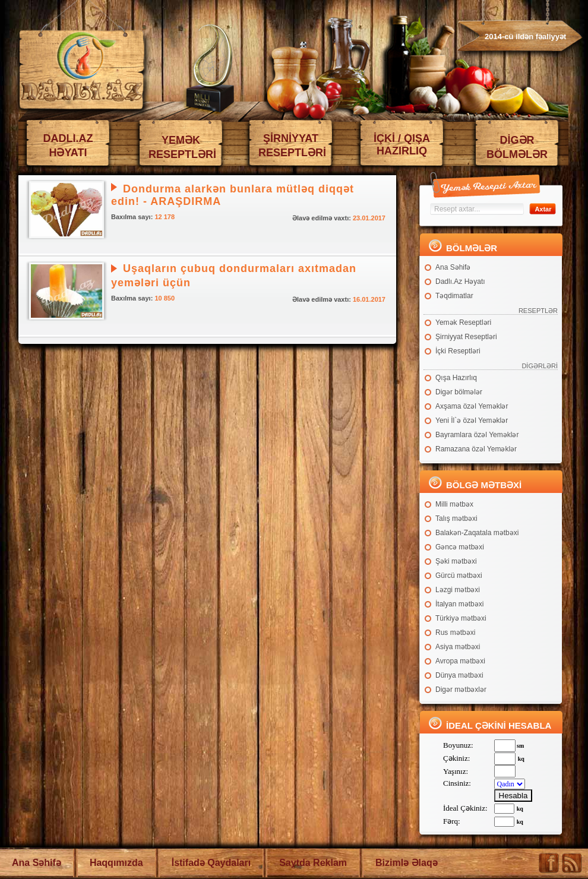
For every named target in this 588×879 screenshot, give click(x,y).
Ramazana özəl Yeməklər (476, 449)
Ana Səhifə (453, 267)
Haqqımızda (116, 863)
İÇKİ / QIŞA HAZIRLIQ (402, 145)
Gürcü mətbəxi (459, 576)
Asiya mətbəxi (458, 647)
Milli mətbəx (454, 504)
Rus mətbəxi (455, 633)
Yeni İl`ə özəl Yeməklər (472, 420)
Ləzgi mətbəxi (458, 590)
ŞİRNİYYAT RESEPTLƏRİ (292, 146)
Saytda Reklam (313, 863)
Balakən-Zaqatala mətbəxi (477, 533)
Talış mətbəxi (456, 518)
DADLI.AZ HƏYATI (68, 146)
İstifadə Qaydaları (211, 863)
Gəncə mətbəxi (460, 547)
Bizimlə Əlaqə (407, 863)
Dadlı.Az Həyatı (460, 282)
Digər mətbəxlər (461, 690)
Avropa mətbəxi (460, 661)
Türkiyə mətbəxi (461, 618)
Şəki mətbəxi (456, 561)
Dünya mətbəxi (459, 675)
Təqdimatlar (454, 296)
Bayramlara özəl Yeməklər (477, 435)
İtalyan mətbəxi (459, 604)
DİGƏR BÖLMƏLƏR (517, 147)
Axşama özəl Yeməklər (472, 406)
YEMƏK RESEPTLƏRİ (182, 147)
